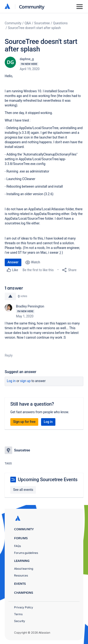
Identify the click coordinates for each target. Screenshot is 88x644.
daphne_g (27, 59)
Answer (13, 262)
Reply (9, 355)
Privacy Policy (24, 607)
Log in (11, 381)
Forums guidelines (26, 553)
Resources (21, 575)
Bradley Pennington (30, 306)
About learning (24, 569)
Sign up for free (24, 422)
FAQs (17, 546)
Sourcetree (42, 23)
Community (32, 6)
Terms (18, 614)
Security (20, 621)
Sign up (25, 381)
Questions (60, 23)
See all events (23, 490)
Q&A (28, 23)
